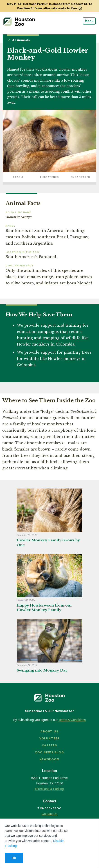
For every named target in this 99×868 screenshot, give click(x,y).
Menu (89, 21)
